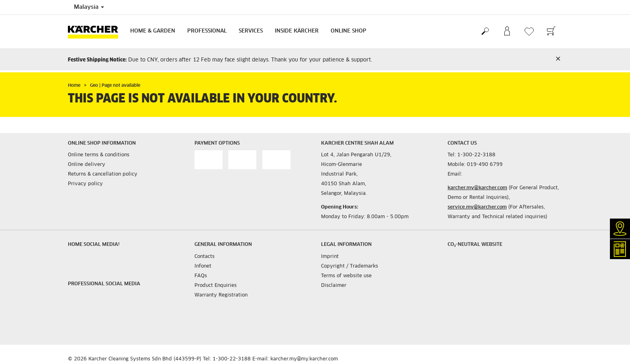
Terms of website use (346, 276)
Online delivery (87, 165)
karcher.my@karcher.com (477, 188)
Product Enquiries (216, 286)
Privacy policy (85, 184)
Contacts (205, 257)
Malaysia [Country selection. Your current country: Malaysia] (89, 7)
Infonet (203, 266)
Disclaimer (334, 286)
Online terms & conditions (99, 155)
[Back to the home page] (96, 32)
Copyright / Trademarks (350, 266)
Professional (207, 31)
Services (251, 31)
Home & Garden (153, 31)
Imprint (330, 257)
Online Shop (349, 31)
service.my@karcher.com (477, 207)
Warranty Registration (221, 295)
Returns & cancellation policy (103, 174)
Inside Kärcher (297, 31)
